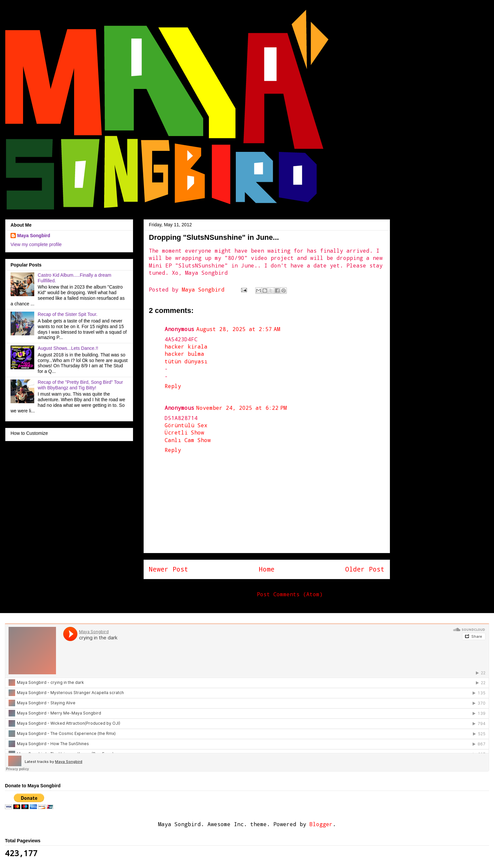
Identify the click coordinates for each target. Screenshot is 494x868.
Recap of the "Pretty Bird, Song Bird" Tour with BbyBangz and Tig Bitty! (81, 385)
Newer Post (169, 569)
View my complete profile (36, 244)
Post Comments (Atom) (290, 594)
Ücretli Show (184, 432)
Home (267, 569)
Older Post (365, 569)
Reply (173, 386)
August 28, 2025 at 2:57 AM (238, 329)
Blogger (321, 824)
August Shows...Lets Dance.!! (68, 348)
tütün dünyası (186, 361)
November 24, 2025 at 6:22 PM (242, 408)
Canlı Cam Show (188, 440)
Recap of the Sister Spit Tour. (68, 314)
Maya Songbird (205, 289)
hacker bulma (184, 354)
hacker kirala (186, 346)
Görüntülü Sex (186, 425)
